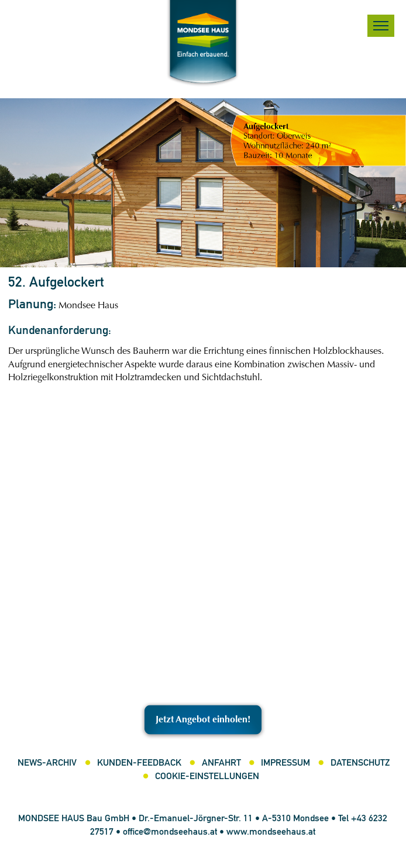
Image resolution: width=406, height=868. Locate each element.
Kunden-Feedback (139, 763)
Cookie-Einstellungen (207, 777)
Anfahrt (221, 763)
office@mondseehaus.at (170, 832)
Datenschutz (360, 763)
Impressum (285, 763)
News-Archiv (47, 763)
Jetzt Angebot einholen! (203, 720)
